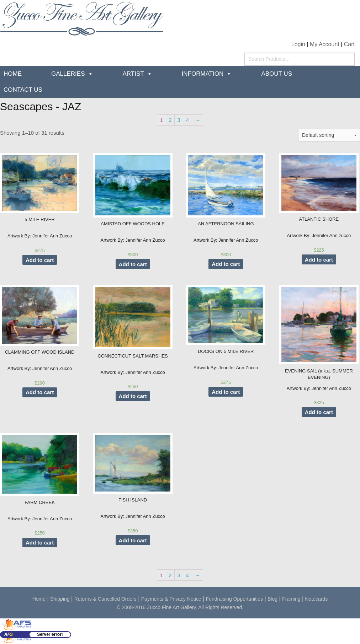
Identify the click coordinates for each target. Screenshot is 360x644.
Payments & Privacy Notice (171, 599)
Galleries (68, 74)
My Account (325, 44)
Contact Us (23, 90)
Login (298, 44)
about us (277, 74)
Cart (349, 44)
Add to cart (40, 260)
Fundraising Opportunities (234, 599)
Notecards (317, 599)
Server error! (50, 634)
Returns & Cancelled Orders (105, 599)
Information (203, 74)
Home (13, 74)
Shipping (60, 599)
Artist (133, 74)
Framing (291, 599)
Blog (272, 599)
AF (9, 634)
